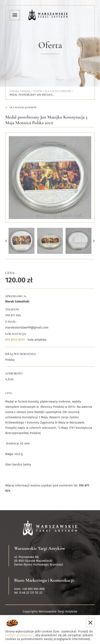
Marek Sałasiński (17, 301)
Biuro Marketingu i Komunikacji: (44, 580)
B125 (21, 340)
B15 (8, 340)
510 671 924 (13, 315)
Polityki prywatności (19, 635)
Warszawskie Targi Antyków (40, 548)
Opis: (9, 393)
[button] (6, 241)
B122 (14, 340)
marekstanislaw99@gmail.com (27, 327)
